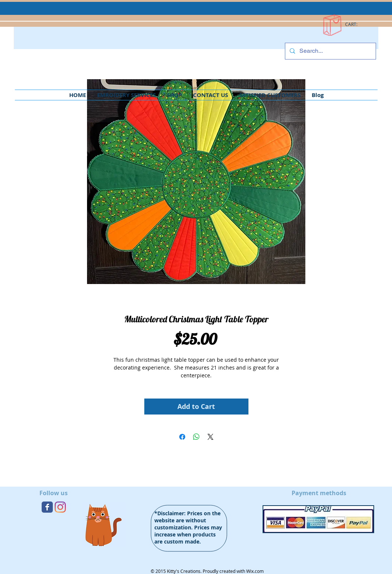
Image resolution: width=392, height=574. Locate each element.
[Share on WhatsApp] (196, 437)
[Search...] (330, 51)
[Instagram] (60, 507)
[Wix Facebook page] (47, 507)
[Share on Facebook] (182, 437)
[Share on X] (211, 437)
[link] (355, 25)
